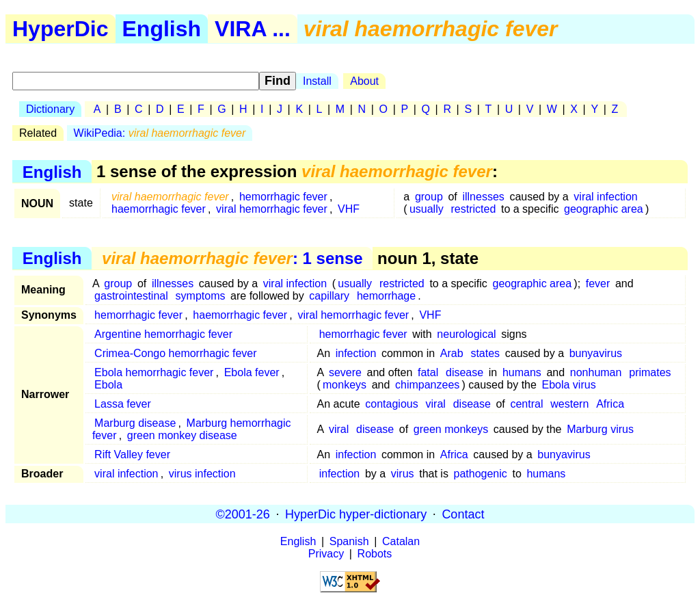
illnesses (483, 197)
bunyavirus (596, 353)
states (485, 353)
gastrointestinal (131, 296)
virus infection (202, 474)
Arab (452, 353)
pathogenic (481, 474)
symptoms (201, 296)
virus (403, 474)
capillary (329, 296)
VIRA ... (253, 29)
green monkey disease (182, 435)
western (569, 404)
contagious (391, 404)
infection (356, 353)
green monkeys (451, 429)
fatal (428, 372)
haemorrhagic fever (159, 209)
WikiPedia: (160, 133)
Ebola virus (569, 385)
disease (465, 372)
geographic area (604, 209)
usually (427, 209)
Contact (463, 514)
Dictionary (50, 109)
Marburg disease (135, 423)
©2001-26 (243, 514)
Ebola (108, 385)
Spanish (349, 541)
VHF (349, 209)
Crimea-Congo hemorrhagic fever (175, 353)
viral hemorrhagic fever (272, 209)
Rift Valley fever (132, 454)
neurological (466, 334)
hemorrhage (386, 296)
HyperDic (60, 29)
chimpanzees (427, 385)
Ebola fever (252, 372)
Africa (610, 404)
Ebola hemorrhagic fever (154, 372)
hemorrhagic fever (283, 197)
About (364, 81)
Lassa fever (123, 404)
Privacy (326, 554)
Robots (375, 554)
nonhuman (596, 372)
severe (345, 372)
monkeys (345, 385)
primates (650, 372)
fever (598, 284)
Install (317, 81)
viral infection (605, 197)
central (526, 404)
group (429, 197)
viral (436, 404)
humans (522, 372)
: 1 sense (232, 258)
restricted (474, 209)
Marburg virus (600, 429)
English (162, 29)
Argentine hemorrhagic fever (163, 334)
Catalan (401, 541)
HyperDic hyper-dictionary (356, 514)
